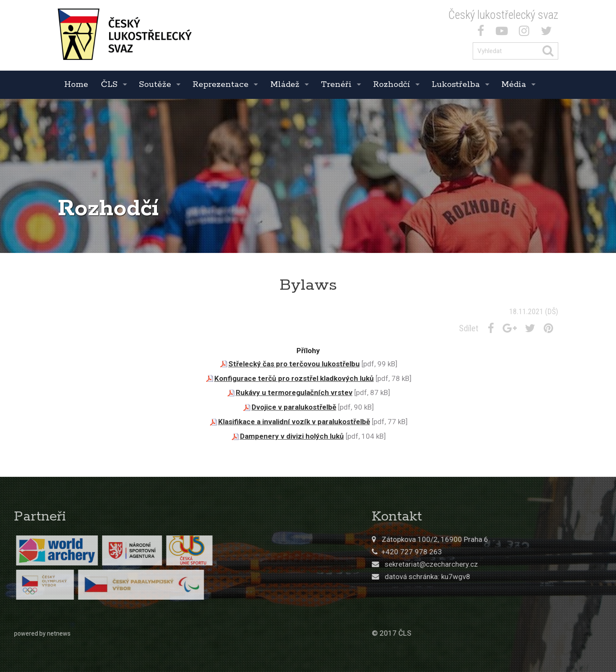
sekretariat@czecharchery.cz (514, 564)
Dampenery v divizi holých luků (292, 436)
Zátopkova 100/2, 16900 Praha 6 (517, 539)
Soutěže (155, 85)
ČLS (109, 85)
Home (76, 85)
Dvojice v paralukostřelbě (294, 407)
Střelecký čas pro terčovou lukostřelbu (294, 364)
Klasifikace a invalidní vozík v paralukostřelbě (294, 422)
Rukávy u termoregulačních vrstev (294, 392)
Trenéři (336, 85)
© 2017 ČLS (474, 633)
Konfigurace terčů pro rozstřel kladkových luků (294, 378)
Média (514, 85)
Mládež (285, 85)
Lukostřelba (456, 85)
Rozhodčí (392, 85)
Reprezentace (221, 85)
